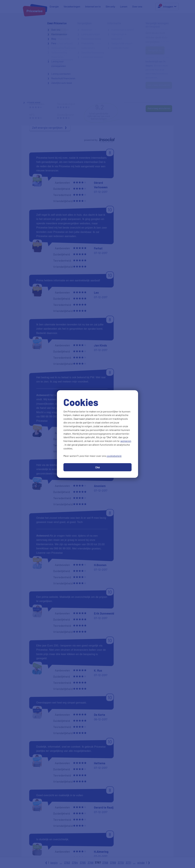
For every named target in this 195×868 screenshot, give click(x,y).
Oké (98, 467)
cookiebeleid (114, 456)
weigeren (126, 441)
